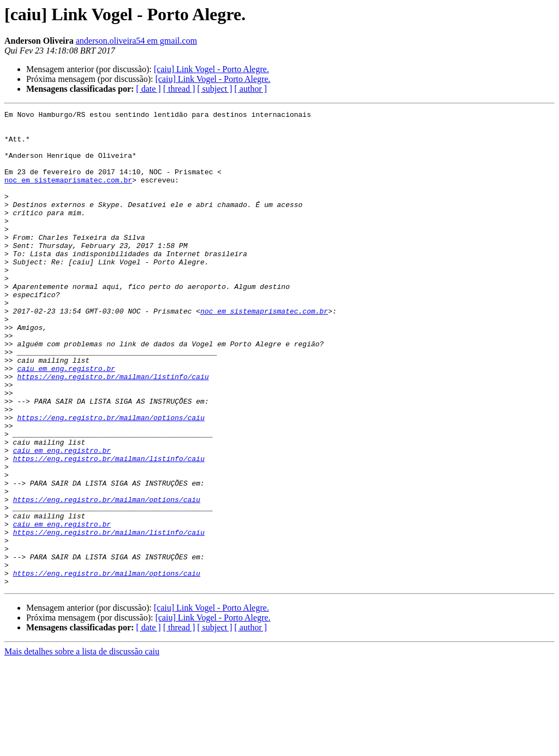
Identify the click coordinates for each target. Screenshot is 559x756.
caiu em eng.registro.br (66, 421)
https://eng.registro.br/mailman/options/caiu (111, 480)
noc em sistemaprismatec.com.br (68, 194)
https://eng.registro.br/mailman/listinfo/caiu (113, 430)
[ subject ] (215, 89)
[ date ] (148, 89)
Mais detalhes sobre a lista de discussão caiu (82, 746)
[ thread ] (179, 89)
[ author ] (251, 89)
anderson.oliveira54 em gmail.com (136, 41)
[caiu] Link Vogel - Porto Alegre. (212, 69)
